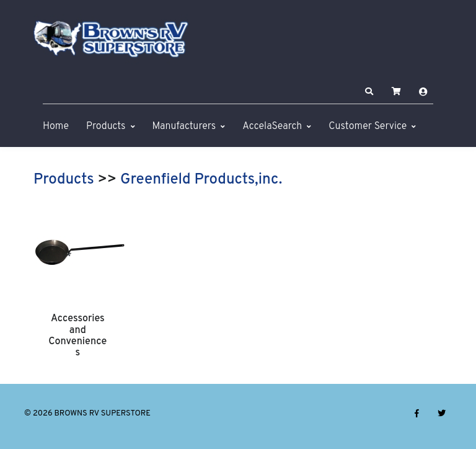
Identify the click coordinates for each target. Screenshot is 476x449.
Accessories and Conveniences (77, 336)
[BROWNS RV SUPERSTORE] (111, 39)
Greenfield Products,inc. (201, 180)
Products (106, 127)
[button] (369, 92)
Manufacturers (184, 127)
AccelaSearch (272, 127)
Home (56, 127)
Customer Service (368, 127)
